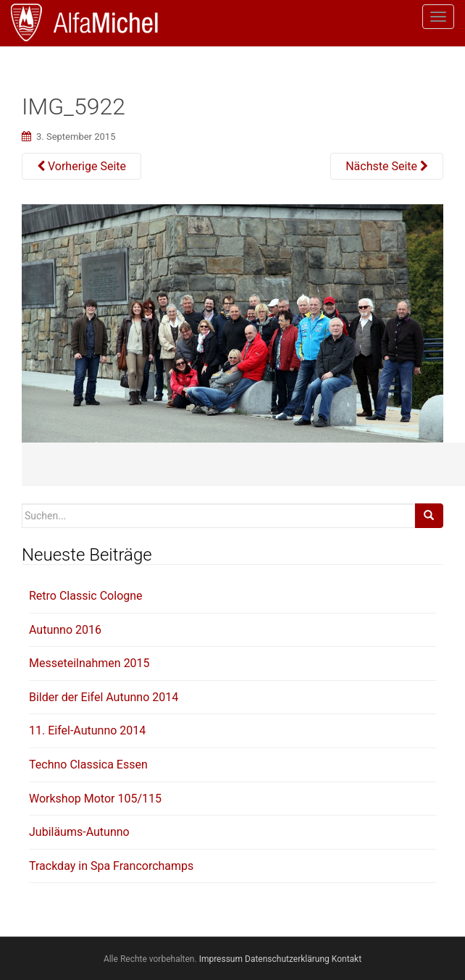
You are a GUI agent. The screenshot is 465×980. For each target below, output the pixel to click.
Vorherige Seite (81, 166)
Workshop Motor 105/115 (95, 799)
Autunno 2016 (65, 630)
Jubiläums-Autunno (79, 832)
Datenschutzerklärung (287, 959)
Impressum (221, 959)
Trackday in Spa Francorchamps (111, 866)
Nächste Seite (387, 166)
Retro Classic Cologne (86, 596)
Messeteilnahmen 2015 (89, 663)
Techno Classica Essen (88, 765)
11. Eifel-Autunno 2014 (87, 730)
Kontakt (347, 959)
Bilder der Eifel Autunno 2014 (104, 697)
